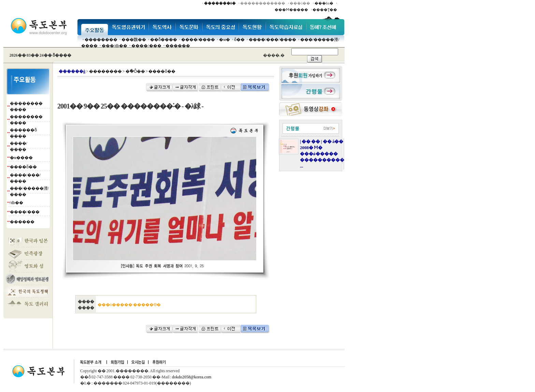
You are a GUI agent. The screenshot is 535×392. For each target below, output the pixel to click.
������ (178, 46)
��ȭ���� (164, 40)
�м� (225, 40)
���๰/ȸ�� (114, 46)
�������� (101, 40)
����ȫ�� (23, 167)
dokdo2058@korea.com (192, 377)
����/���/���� (272, 40)
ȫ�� (239, 40)
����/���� (198, 40)
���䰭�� (134, 40)
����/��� (146, 46)
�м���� (21, 158)
